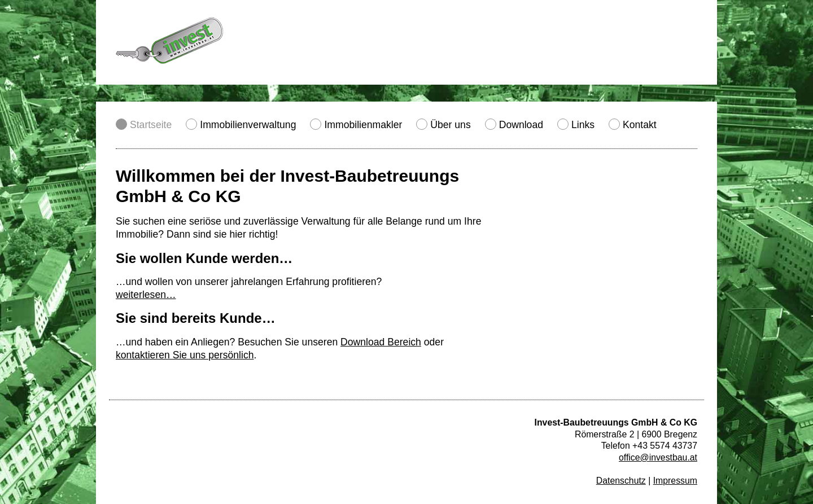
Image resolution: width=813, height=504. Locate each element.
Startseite (151, 125)
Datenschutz (621, 481)
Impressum (675, 481)
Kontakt (640, 125)
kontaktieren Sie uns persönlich (185, 355)
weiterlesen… (146, 295)
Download (521, 125)
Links (583, 125)
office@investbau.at (658, 457)
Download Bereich (381, 342)
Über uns (450, 125)
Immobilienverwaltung (248, 125)
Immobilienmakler (363, 125)
